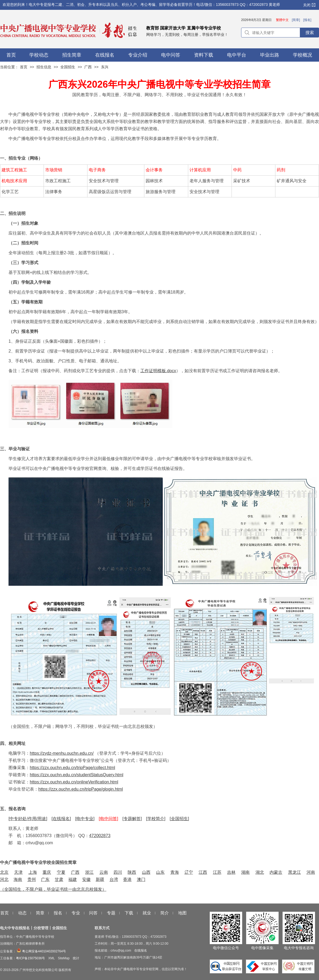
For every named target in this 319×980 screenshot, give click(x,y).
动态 (22, 913)
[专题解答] (132, 819)
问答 (93, 913)
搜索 (310, 33)
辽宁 (189, 872)
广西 (88, 67)
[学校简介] (156, 819)
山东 (160, 872)
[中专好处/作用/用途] (28, 819)
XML (51, 958)
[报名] (307, 20)
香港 (127, 879)
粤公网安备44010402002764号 (41, 951)
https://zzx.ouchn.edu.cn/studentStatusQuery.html (77, 775)
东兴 (105, 67)
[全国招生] (179, 819)
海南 (18, 879)
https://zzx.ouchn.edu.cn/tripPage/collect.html (72, 768)
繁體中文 (282, 20)
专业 (76, 913)
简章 (40, 913)
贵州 (32, 879)
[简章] (296, 20)
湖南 (245, 872)
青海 (175, 872)
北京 (4, 872)
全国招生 (68, 67)
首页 (24, 67)
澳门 (141, 879)
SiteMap (64, 958)
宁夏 (61, 872)
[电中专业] (85, 819)
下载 (129, 913)
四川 (118, 872)
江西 (203, 872)
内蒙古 (276, 872)
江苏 (217, 872)
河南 (311, 872)
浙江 (89, 872)
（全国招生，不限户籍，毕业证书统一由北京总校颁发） (53, 889)
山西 (146, 872)
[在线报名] (61, 819)
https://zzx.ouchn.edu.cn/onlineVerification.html (74, 782)
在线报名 (141, 951)
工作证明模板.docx (158, 371)
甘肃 (59, 879)
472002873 (100, 836)
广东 (45, 879)
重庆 (47, 872)
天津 (18, 872)
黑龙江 (295, 872)
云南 (104, 872)
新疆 (100, 879)
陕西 (132, 872)
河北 (4, 879)
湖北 (260, 872)
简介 (165, 913)
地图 (182, 913)
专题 (111, 913)
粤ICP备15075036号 (30, 958)
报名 (58, 913)
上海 (33, 872)
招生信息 (44, 67)
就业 (147, 913)
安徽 (86, 879)
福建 (73, 879)
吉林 (231, 872)
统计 (76, 958)
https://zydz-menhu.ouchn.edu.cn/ (62, 753)
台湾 (114, 879)
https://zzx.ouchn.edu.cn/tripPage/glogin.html (81, 789)
